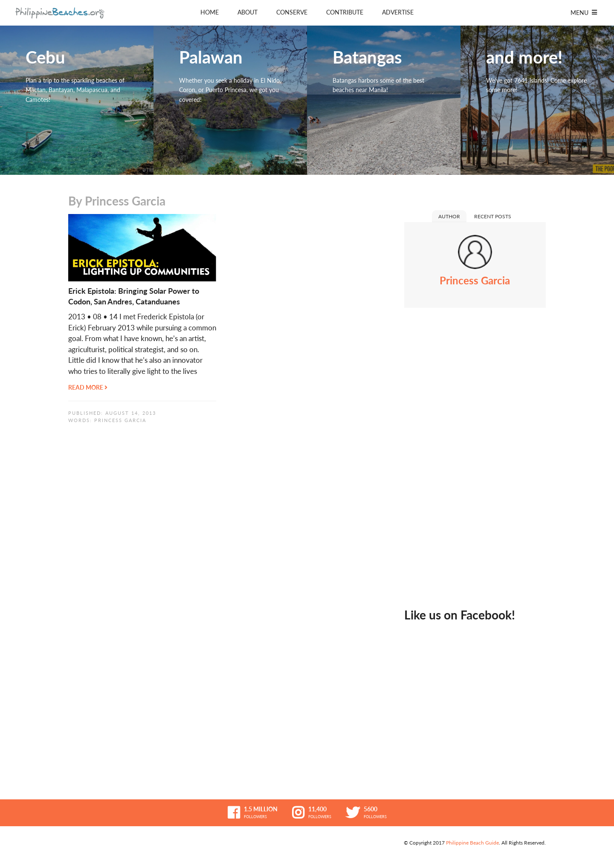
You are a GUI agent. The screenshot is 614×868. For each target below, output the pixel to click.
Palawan (230, 100)
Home (210, 12)
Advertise (398, 12)
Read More (88, 387)
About (248, 12)
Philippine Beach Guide (472, 843)
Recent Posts (493, 216)
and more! (537, 100)
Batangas (384, 100)
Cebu (77, 100)
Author (449, 216)
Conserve (292, 12)
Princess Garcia (120, 420)
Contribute (345, 12)
